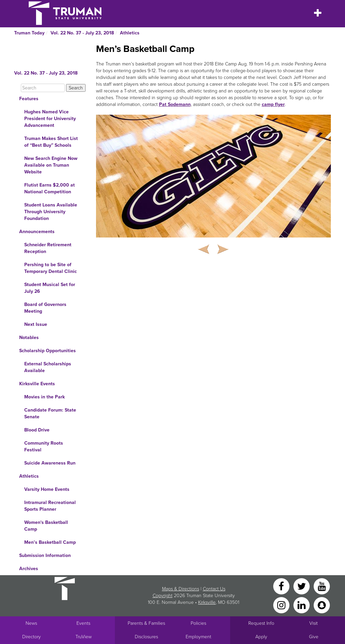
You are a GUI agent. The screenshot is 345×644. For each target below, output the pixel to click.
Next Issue (36, 324)
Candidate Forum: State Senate (50, 413)
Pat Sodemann (175, 104)
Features (29, 99)
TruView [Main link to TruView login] (84, 637)
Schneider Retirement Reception (48, 248)
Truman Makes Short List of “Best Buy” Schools (51, 142)
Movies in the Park (44, 397)
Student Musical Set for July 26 (50, 288)
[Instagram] (282, 605)
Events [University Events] (83, 623)
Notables (29, 338)
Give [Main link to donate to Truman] (314, 637)
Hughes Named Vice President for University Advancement (50, 119)
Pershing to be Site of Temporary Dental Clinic (51, 268)
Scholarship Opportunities (48, 351)
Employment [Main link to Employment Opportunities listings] (198, 637)
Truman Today (29, 33)
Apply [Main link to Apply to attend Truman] (261, 637)
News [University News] (31, 623)
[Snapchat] (322, 605)
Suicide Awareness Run (50, 463)
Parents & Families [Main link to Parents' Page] (146, 623)
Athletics (130, 33)
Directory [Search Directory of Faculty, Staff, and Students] (32, 637)
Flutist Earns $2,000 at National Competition (50, 188)
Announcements (37, 232)
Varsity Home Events (47, 489)
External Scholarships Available (48, 367)
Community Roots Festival (44, 446)
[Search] (43, 88)
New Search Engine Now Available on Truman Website (51, 165)
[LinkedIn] (302, 605)
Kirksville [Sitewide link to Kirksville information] (207, 602)
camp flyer (273, 104)
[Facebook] (282, 586)
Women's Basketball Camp (46, 526)
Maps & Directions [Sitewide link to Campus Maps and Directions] (181, 589)
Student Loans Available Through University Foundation (51, 212)
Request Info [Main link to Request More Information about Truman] (261, 623)
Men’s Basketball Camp (50, 542)
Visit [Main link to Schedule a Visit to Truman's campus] (313, 623)
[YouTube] (322, 586)
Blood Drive (37, 430)
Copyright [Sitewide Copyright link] (163, 596)
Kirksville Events (37, 384)
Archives (29, 569)
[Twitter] (302, 586)
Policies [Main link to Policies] (198, 623)
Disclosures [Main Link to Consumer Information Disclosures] (146, 637)
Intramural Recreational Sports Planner (50, 506)
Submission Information (45, 555)
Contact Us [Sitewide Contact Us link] (214, 589)
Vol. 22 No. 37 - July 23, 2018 (82, 33)
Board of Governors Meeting (45, 308)
